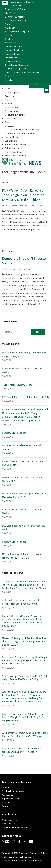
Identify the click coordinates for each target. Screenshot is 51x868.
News (8, 76)
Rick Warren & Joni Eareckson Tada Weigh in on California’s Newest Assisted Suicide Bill (24, 195)
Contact (6, 806)
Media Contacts (9, 824)
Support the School (11, 799)
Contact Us (10, 126)
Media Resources (10, 820)
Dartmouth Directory (15, 17)
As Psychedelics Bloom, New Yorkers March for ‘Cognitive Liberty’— (24, 750)
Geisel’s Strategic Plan (16, 69)
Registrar (9, 80)
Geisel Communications (16, 206)
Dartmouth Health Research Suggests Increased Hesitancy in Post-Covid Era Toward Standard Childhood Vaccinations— (24, 621)
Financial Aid (11, 58)
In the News (11, 118)
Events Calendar (13, 54)
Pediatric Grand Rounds (14, 433)
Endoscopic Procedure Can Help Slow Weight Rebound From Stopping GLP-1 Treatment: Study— (25, 660)
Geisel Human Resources (16, 65)
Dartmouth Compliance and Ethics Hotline (22, 860)
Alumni (8, 35)
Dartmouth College (39, 853)
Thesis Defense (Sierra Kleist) (17, 385)
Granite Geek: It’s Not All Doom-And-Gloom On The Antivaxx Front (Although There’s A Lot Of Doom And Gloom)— (24, 585)
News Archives (12, 111)
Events (8, 122)
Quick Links (10, 39)
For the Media (11, 137)
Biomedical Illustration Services (20, 133)
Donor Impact (12, 107)
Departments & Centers (16, 9)
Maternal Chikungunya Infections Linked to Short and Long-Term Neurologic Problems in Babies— (25, 641)
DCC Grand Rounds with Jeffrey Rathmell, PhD (25, 397)
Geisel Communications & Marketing (22, 129)
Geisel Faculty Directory (16, 20)
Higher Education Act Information (18, 857)
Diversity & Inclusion (14, 50)
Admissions (10, 43)
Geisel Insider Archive (15, 115)
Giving (8, 24)
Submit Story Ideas (14, 148)
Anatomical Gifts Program (17, 32)
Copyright (7, 853)
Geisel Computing (13, 61)
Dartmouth (16, 5)
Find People (11, 13)
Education (10, 96)
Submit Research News (16, 144)
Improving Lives (12, 92)
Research (9, 100)
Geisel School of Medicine (23, 2)
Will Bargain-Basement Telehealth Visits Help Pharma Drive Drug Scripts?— (25, 734)
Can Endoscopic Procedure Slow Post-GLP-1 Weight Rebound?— (25, 678)
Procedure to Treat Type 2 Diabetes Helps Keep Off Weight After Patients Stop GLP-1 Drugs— (24, 717)
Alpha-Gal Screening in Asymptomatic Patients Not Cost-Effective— (21, 602)
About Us (6, 787)
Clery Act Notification (15, 46)
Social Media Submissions (17, 156)
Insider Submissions (14, 152)
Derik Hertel (10, 269)
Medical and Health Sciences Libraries (22, 72)
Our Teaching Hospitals (13, 791)
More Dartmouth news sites (15, 827)
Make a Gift (10, 28)
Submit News (11, 141)
